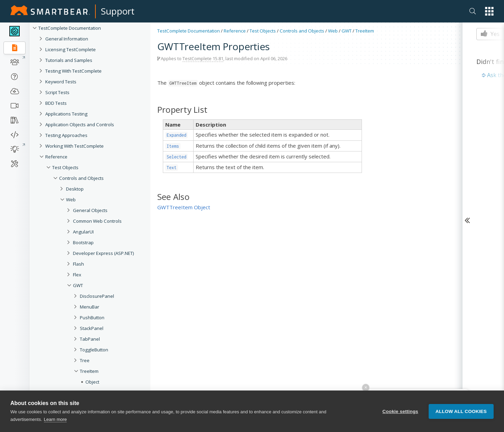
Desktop (75, 189)
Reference (56, 157)
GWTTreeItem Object (184, 207)
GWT (78, 285)
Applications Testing (66, 114)
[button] (489, 11)
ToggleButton (94, 350)
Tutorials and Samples (69, 60)
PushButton (92, 318)
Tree (85, 360)
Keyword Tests (61, 82)
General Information (67, 39)
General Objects (90, 210)
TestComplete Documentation (70, 28)
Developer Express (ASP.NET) (104, 253)
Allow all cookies (461, 411)
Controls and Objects (81, 178)
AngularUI (83, 232)
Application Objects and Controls (80, 125)
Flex (77, 275)
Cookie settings (400, 411)
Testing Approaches (66, 135)
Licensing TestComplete (71, 49)
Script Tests (57, 92)
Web (71, 200)
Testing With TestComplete (73, 71)
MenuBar (90, 307)
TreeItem (89, 371)
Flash (78, 264)
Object (92, 382)
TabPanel (90, 339)
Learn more (55, 419)
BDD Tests (56, 103)
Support (118, 11)
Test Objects (65, 167)
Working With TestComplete (74, 146)
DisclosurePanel (97, 296)
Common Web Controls (97, 221)
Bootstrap (83, 242)
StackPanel (92, 328)
